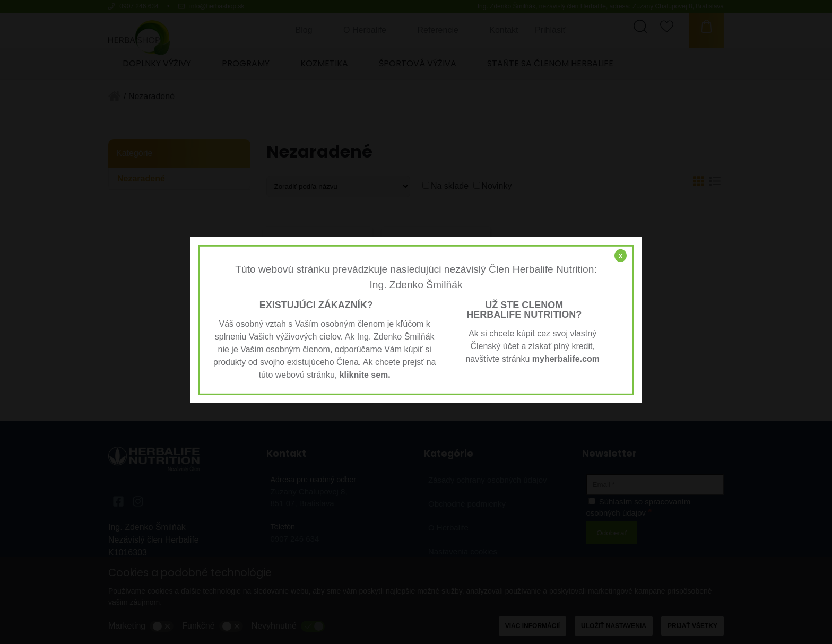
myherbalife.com (566, 359)
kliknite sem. (365, 375)
